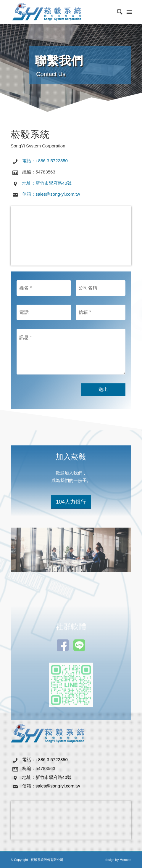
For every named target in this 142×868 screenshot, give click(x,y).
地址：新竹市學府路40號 (47, 183)
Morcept (125, 860)
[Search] (117, 12)
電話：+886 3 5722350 (45, 161)
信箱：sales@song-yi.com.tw (51, 194)
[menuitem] (117, 12)
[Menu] (129, 12)
